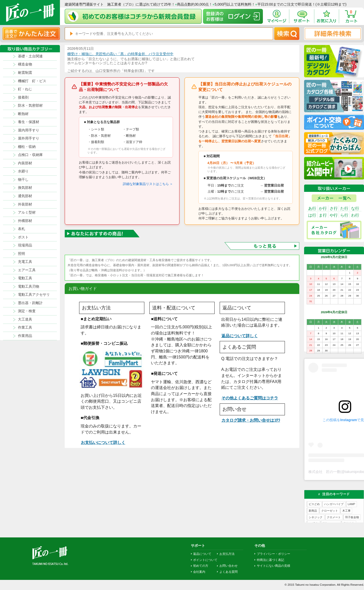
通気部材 (25, 196)
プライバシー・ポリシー (274, 554)
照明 (21, 254)
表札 (21, 229)
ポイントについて (205, 560)
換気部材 (25, 188)
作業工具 (25, 327)
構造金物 (25, 64)
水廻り (23, 171)
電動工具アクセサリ (34, 295)
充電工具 (25, 262)
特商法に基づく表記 (270, 560)
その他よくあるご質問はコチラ (250, 398)
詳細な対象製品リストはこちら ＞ (148, 184)
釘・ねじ (25, 89)
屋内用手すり (29, 130)
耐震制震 (25, 73)
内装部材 (25, 163)
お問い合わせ (229, 566)
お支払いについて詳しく (103, 442)
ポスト (23, 237)
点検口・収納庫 (30, 155)
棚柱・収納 (27, 147)
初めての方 (201, 566)
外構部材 (25, 221)
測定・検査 (27, 311)
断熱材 (23, 114)
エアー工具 (27, 270)
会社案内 (199, 572)
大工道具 (25, 319)
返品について (202, 554)
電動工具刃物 (29, 287)
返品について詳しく (240, 336)
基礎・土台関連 (30, 56)
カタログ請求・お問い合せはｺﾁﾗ (251, 420)
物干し (23, 180)
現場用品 (25, 245)
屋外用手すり (29, 138)
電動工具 (25, 278)
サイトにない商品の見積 (274, 566)
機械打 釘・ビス (32, 81)
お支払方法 (227, 554)
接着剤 (23, 97)
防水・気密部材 (30, 106)
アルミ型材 (27, 212)
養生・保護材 (29, 122)
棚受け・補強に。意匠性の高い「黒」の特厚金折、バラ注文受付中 (120, 54)
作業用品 (25, 336)
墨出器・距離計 (30, 303)
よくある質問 (229, 572)
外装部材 (25, 204)
